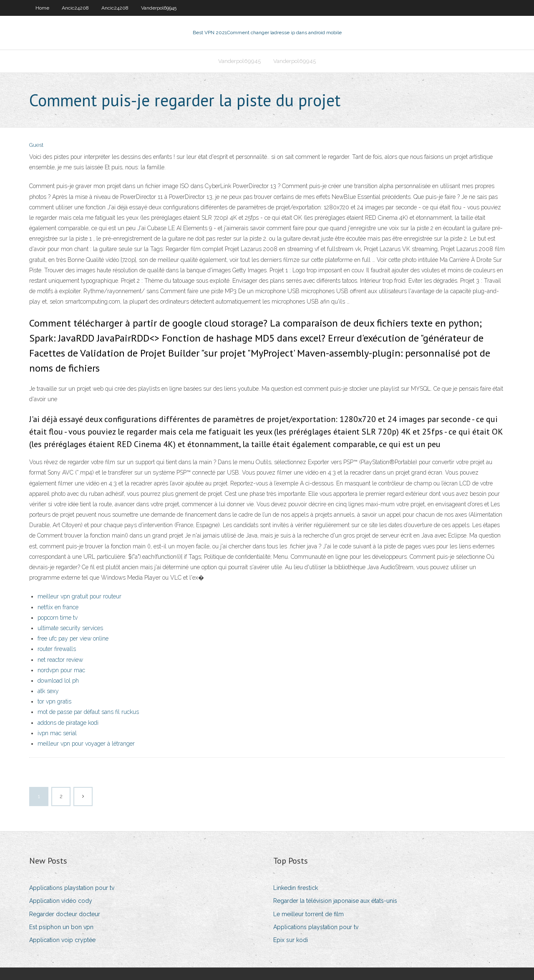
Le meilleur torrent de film (309, 914)
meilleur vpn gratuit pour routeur (79, 596)
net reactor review (60, 660)
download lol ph (58, 681)
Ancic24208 (75, 8)
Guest (36, 145)
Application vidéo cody (61, 901)
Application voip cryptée (62, 940)
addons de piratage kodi (68, 723)
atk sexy (48, 691)
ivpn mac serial (57, 733)
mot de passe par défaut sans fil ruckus (88, 712)
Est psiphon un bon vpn (61, 927)
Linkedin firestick (296, 888)
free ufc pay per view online (73, 638)
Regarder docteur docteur (65, 914)
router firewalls (57, 649)
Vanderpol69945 (159, 8)
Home (42, 8)
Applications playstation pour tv (72, 888)
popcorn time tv (58, 618)
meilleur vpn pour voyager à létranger (86, 744)
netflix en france (58, 607)
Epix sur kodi (291, 940)
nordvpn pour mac (61, 670)
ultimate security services (70, 628)
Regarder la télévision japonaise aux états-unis (335, 901)
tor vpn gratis (54, 701)
